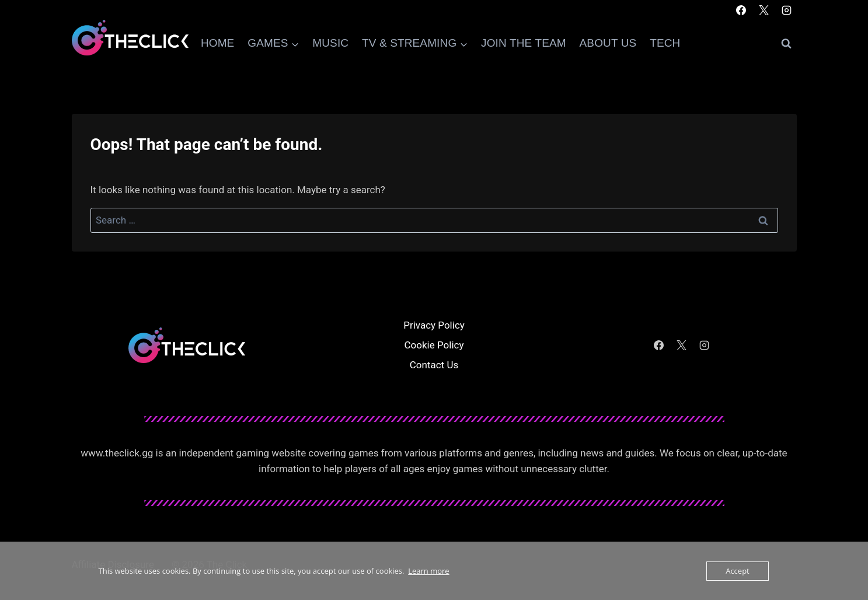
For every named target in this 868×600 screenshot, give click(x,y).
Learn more (428, 571)
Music (330, 43)
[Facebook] (741, 10)
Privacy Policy (434, 325)
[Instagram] (787, 10)
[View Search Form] (786, 44)
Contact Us (434, 365)
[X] (764, 10)
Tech (665, 43)
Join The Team (524, 43)
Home (218, 43)
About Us (608, 43)
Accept (738, 571)
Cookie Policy (434, 345)
